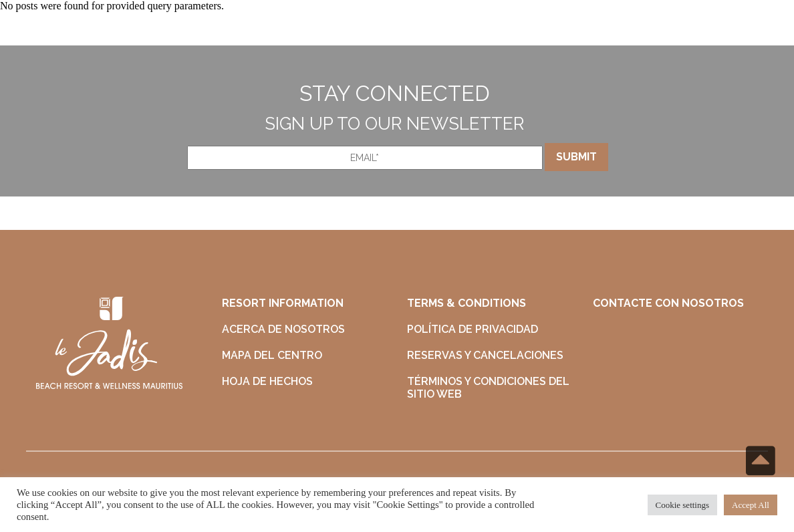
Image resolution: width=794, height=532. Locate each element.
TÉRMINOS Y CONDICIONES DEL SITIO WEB (488, 388)
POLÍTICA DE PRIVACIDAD (473, 329)
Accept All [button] (751, 505)
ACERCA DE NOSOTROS (283, 329)
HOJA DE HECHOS (267, 381)
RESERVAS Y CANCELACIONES (485, 355)
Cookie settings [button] (683, 505)
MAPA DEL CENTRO (272, 355)
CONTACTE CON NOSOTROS (668, 303)
